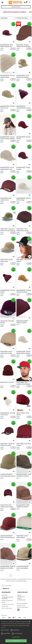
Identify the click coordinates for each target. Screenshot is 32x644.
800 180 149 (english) (22, 604)
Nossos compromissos (7, 608)
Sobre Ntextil (5, 595)
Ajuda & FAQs (5, 606)
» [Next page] (21, 575)
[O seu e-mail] (15, 585)
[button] (24, 2)
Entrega (3, 602)
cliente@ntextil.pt (21, 597)
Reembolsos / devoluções (8, 604)
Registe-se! (6, 588)
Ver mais (3, 627)
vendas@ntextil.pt (21, 600)
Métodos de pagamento (7, 601)
